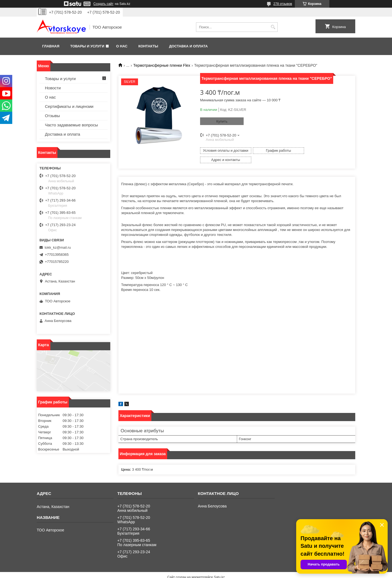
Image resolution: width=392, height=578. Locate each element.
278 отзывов (283, 4)
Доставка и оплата (188, 46)
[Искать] (273, 27)
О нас (122, 46)
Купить (222, 121)
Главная (51, 46)
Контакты (148, 46)
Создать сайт (103, 4)
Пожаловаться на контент (209, 573)
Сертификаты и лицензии (69, 106)
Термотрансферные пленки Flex (162, 65)
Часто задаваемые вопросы (71, 125)
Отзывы (52, 116)
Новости (53, 88)
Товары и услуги (87, 46)
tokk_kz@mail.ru (58, 247)
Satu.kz (219, 568)
